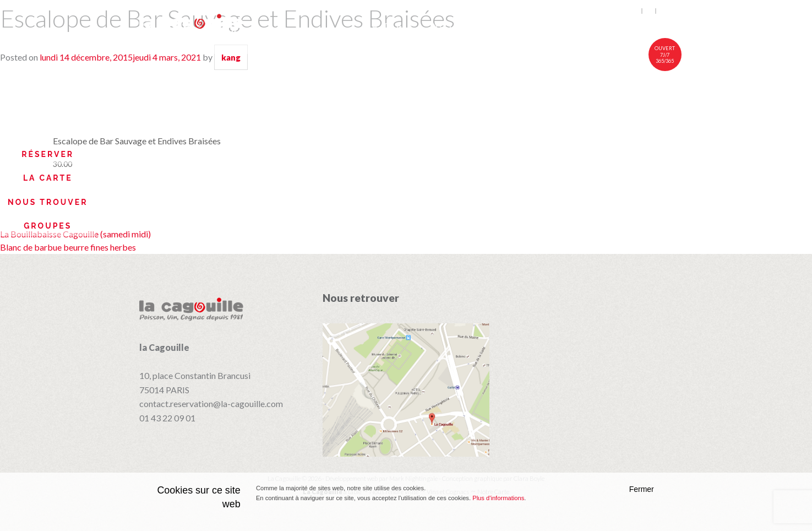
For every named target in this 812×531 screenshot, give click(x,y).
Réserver (48, 154)
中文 (665, 11)
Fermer (642, 489)
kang (231, 57)
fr (649, 11)
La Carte (48, 178)
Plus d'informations (498, 498)
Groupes (48, 226)
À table (393, 26)
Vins (534, 26)
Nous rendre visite (618, 26)
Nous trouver (48, 202)
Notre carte (468, 26)
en (635, 11)
